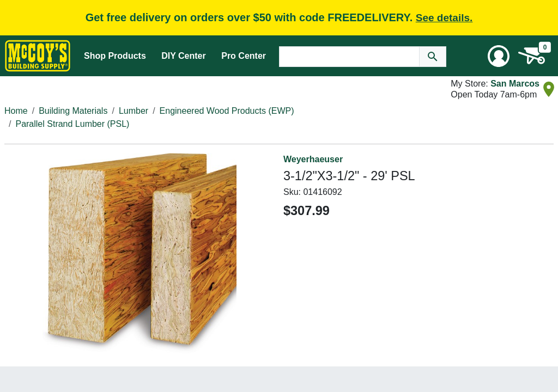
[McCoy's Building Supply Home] (38, 56)
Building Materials (73, 111)
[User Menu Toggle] (499, 56)
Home (16, 111)
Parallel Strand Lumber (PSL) (72, 124)
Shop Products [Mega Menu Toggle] (115, 56)
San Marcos (515, 84)
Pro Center (244, 56)
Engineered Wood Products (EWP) (227, 111)
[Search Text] (349, 57)
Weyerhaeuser (313, 159)
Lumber (134, 111)
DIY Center (184, 56)
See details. (444, 18)
